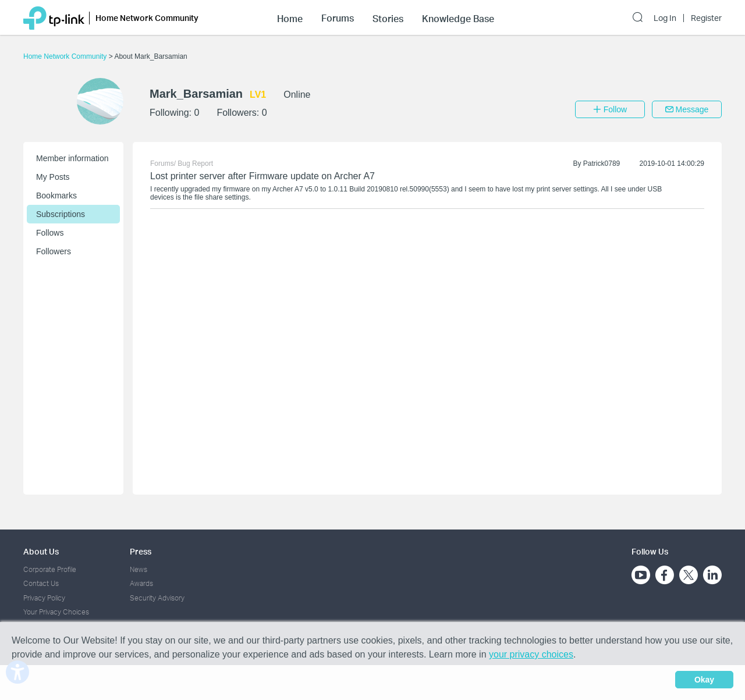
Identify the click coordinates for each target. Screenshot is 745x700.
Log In (665, 18)
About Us (41, 551)
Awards (141, 583)
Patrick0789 (602, 164)
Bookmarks (56, 196)
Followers (54, 251)
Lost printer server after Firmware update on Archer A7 (262, 176)
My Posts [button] (53, 177)
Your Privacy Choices (56, 612)
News (139, 569)
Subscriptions (61, 214)
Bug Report (195, 164)
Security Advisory (157, 598)
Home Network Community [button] (147, 18)
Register (706, 18)
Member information (72, 158)
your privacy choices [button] (531, 654)
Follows (50, 233)
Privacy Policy (44, 598)
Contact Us (41, 583)
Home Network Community (66, 56)
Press (141, 551)
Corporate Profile (50, 569)
